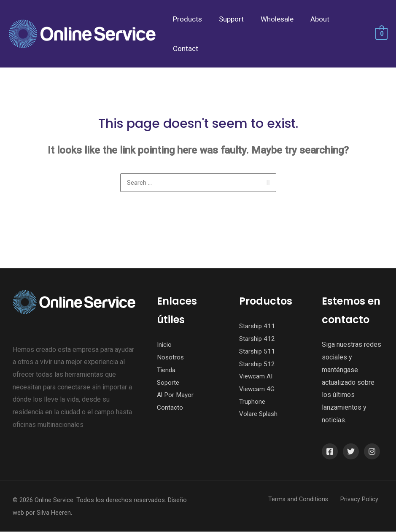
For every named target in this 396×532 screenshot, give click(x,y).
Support (228, 19)
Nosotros (171, 358)
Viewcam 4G (257, 389)
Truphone (253, 402)
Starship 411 (258, 326)
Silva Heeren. (54, 513)
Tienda (167, 370)
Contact (184, 49)
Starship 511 (258, 352)
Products (186, 19)
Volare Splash (260, 414)
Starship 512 (258, 364)
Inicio (165, 345)
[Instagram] (372, 452)
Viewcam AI (257, 377)
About (311, 19)
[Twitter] (351, 452)
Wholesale (271, 19)
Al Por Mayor (176, 395)
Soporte (169, 383)
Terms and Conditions (308, 500)
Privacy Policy (364, 500)
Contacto (170, 408)
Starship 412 (258, 339)
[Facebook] (330, 452)
